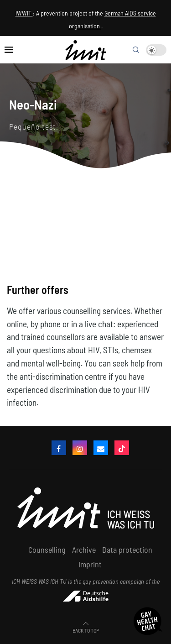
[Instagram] (80, 448)
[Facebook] (59, 448)
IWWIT (24, 13)
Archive (84, 550)
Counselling (47, 550)
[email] (101, 448)
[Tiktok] (122, 448)
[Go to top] (86, 629)
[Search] (136, 50)
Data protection (127, 550)
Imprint (90, 564)
